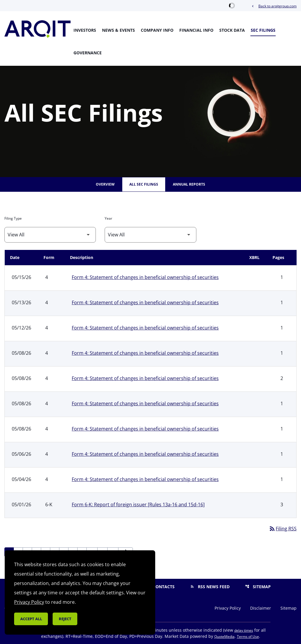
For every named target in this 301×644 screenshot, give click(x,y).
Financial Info (196, 30)
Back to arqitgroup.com (274, 6)
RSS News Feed (210, 587)
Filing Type (13, 218)
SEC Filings (263, 30)
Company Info (157, 30)
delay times (244, 630)
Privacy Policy (228, 608)
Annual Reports (189, 184)
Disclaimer (261, 608)
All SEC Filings (144, 184)
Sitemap (258, 587)
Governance (88, 53)
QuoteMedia (224, 637)
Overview (105, 184)
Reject (65, 619)
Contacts (160, 587)
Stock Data (232, 30)
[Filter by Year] (150, 235)
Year (108, 218)
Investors (85, 30)
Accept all (31, 619)
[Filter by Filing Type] (50, 235)
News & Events (118, 30)
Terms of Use (248, 637)
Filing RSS (283, 529)
